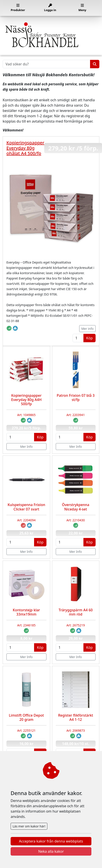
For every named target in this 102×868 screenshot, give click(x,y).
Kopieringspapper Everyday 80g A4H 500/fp (26, 400)
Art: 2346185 (26, 625)
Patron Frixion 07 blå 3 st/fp (76, 398)
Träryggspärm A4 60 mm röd (76, 612)
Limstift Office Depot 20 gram (26, 717)
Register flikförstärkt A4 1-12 (76, 717)
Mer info (87, 329)
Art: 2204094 (26, 520)
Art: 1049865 (26, 415)
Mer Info (26, 447)
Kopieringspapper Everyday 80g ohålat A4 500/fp (25, 148)
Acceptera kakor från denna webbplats (51, 841)
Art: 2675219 (76, 625)
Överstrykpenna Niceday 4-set (76, 507)
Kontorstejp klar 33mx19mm (26, 612)
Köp (89, 338)
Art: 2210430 (76, 520)
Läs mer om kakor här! (29, 826)
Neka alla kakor (51, 851)
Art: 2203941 (76, 415)
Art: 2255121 (26, 730)
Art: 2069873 (76, 730)
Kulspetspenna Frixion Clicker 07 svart (26, 507)
